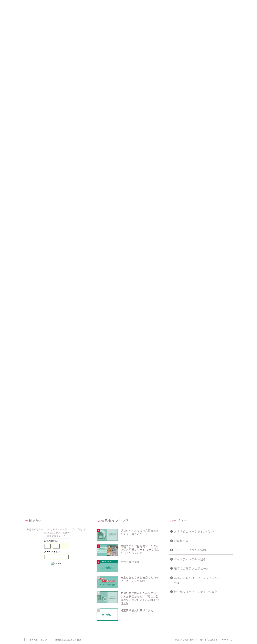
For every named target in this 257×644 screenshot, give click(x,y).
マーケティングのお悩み (190, 559)
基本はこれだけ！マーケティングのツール (199, 580)
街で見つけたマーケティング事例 (196, 592)
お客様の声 (181, 541)
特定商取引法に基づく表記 (68, 640)
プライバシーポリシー (38, 640)
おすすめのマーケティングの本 (194, 531)
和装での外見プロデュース (191, 568)
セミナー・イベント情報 (190, 550)
